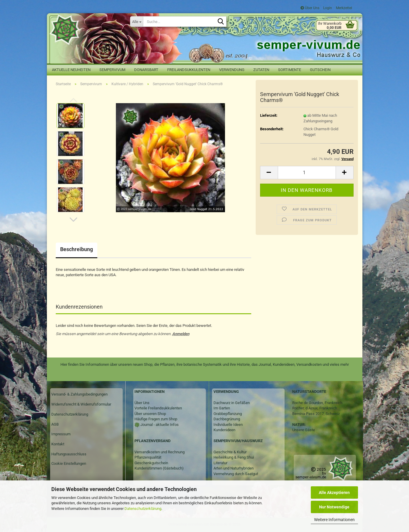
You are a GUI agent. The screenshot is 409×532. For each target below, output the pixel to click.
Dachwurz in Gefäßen (232, 403)
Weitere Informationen (334, 520)
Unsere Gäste (304, 430)
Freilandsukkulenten (189, 70)
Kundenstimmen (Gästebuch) (159, 468)
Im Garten (222, 408)
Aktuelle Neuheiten (71, 70)
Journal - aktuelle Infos (159, 425)
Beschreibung (77, 249)
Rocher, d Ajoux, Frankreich (315, 408)
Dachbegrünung (227, 419)
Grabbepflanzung (228, 414)
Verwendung (232, 70)
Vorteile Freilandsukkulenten (158, 408)
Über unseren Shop (150, 414)
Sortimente (290, 70)
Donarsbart (146, 70)
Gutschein (320, 70)
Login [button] (327, 8)
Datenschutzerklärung (143, 509)
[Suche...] (137, 22)
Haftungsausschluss (69, 454)
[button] (73, 220)
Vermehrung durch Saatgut (236, 474)
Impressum (61, 434)
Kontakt (58, 444)
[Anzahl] (307, 173)
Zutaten (261, 70)
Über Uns (310, 8)
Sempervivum (112, 70)
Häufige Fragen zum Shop (156, 419)
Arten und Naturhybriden (234, 468)
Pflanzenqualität (148, 457)
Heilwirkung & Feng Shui (234, 457)
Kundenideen (224, 430)
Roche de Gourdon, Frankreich (317, 403)
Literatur (220, 463)
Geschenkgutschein (151, 463)
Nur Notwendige (334, 507)
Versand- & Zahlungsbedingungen (79, 394)
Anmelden (181, 334)
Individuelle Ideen (228, 425)
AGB (55, 424)
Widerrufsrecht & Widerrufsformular (81, 404)
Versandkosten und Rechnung (160, 452)
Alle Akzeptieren (334, 493)
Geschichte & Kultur (230, 452)
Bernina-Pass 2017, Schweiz (316, 414)
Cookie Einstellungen (69, 463)
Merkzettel (344, 8)
